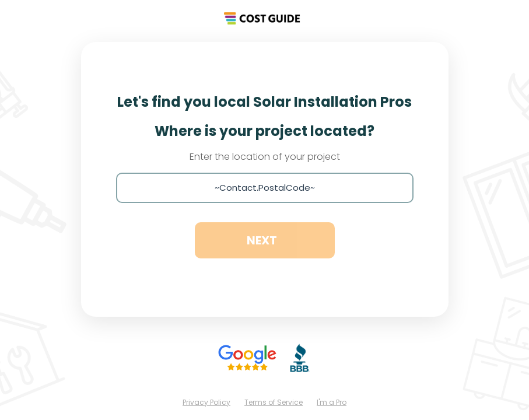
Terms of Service (274, 402)
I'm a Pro (332, 402)
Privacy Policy (206, 402)
